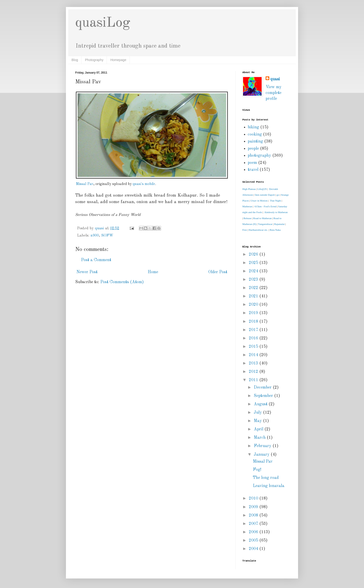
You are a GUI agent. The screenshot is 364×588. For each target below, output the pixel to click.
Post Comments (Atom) (122, 282)
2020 (254, 305)
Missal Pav (85, 184)
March (260, 438)
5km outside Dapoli (265, 195)
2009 (254, 507)
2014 (254, 355)
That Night (275, 201)
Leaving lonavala (269, 486)
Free (245, 230)
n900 (95, 236)
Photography (94, 60)
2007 (254, 524)
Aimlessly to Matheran (276, 212)
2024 (254, 271)
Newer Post (87, 272)
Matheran (247, 206)
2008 (254, 515)
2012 (254, 372)
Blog (75, 60)
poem (252, 163)
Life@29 (262, 189)
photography (259, 156)
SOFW (107, 236)
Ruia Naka (275, 230)
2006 (254, 532)
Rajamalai (279, 224)
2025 (254, 263)
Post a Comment (96, 260)
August (261, 404)
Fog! (257, 470)
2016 (254, 338)
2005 (254, 540)
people (253, 149)
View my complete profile (274, 93)
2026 (254, 254)
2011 (254, 380)
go (278, 195)
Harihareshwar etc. (258, 230)
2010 (254, 498)
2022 (254, 288)
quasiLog (103, 23)
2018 (254, 322)
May (258, 421)
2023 (254, 279)
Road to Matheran (262, 218)
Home (153, 272)
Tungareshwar (265, 224)
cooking (255, 134)
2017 (254, 330)
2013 (254, 363)
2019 (254, 313)
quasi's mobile (144, 184)
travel (253, 170)
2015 (254, 347)
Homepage (118, 60)
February (263, 446)
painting (255, 141)
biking (253, 127)
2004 (254, 549)
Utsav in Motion (259, 201)
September (264, 396)
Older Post (218, 272)
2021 (254, 296)
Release (247, 218)
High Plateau (249, 189)
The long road (266, 478)
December (263, 387)
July (258, 413)
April (259, 429)
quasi (275, 79)
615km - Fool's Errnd (266, 206)
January (262, 455)
